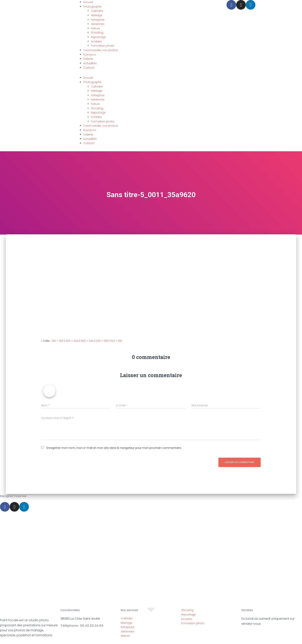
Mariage (97, 15)
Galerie (88, 59)
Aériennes (98, 24)
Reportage (98, 37)
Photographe (92, 7)
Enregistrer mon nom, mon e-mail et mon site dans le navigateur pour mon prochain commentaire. (114, 448)
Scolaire (96, 41)
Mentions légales (133, 642)
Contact (89, 68)
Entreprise (98, 20)
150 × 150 (58, 341)
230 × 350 (102, 341)
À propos (90, 55)
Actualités (90, 63)
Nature (95, 28)
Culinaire (97, 11)
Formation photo (103, 46)
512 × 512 (117, 341)
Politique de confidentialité (167, 642)
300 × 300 (72, 341)
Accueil (88, 2)
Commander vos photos (101, 50)
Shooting (97, 33)
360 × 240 (87, 341)
